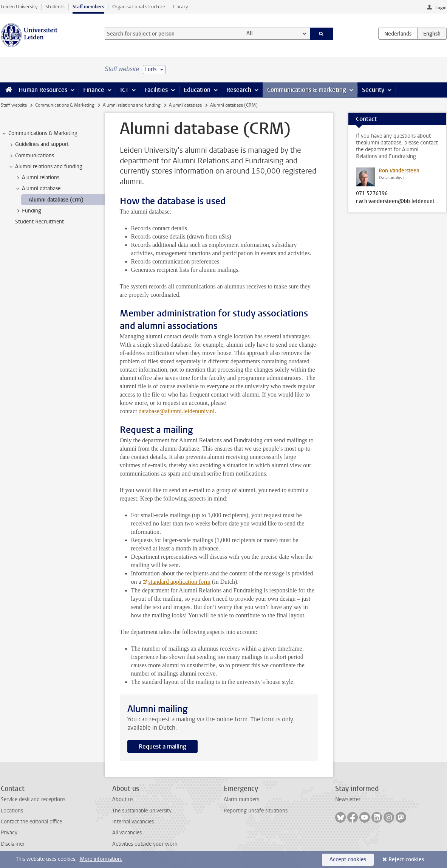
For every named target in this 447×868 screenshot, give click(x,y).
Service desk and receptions (33, 799)
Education (197, 90)
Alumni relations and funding (132, 105)
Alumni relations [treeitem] (37, 178)
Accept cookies (348, 859)
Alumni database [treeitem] (38, 189)
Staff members (88, 7)
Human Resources (43, 90)
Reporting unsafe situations (256, 811)
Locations (12, 811)
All (250, 33)
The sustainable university (142, 811)
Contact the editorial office (31, 822)
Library (180, 7)
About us (123, 799)
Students (55, 7)
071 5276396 (372, 194)
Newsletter (348, 799)
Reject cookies (406, 859)
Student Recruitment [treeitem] (39, 222)
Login (441, 8)
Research (239, 90)
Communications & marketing (307, 90)
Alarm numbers (241, 799)
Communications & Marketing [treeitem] (39, 133)
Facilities (156, 90)
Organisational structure (139, 7)
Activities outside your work (145, 844)
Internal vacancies (133, 822)
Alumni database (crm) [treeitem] (56, 200)
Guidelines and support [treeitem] (38, 144)
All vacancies (127, 833)
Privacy (9, 833)
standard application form (179, 582)
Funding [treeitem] (28, 211)
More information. (101, 859)
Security (373, 90)
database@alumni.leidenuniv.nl (177, 411)
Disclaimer (13, 844)
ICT (124, 90)
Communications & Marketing (65, 105)
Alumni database (185, 105)
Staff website (14, 105)
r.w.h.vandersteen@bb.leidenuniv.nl (398, 201)
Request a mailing (162, 746)
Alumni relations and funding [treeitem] (45, 167)
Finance (94, 90)
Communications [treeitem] (31, 156)
